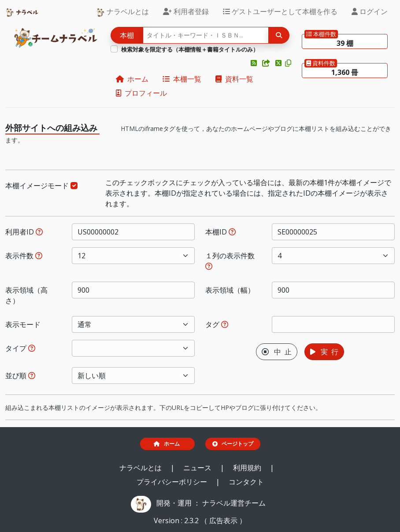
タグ (217, 324)
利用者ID (24, 232)
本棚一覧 (182, 79)
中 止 (277, 352)
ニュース (198, 468)
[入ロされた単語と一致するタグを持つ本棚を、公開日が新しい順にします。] (225, 324)
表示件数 (24, 256)
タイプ (20, 348)
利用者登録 (186, 11)
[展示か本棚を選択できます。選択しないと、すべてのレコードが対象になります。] (32, 348)
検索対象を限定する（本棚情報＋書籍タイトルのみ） (190, 49)
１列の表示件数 (230, 260)
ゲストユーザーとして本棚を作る (280, 11)
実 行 (324, 352)
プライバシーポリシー (173, 482)
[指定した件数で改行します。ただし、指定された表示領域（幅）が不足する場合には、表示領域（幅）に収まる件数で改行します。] (209, 266)
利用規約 (248, 468)
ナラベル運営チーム (234, 503)
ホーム (132, 79)
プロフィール (141, 93)
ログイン (370, 11)
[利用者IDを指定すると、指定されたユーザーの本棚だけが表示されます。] (39, 232)
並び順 (20, 376)
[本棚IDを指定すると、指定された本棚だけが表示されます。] (232, 232)
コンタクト (246, 482)
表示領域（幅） (230, 290)
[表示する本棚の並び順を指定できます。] (32, 376)
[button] (255, 63)
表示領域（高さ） (26, 295)
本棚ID (220, 232)
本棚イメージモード (41, 186)
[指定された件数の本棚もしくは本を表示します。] (39, 256)
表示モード (23, 324)
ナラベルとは (122, 12)
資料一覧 (234, 79)
